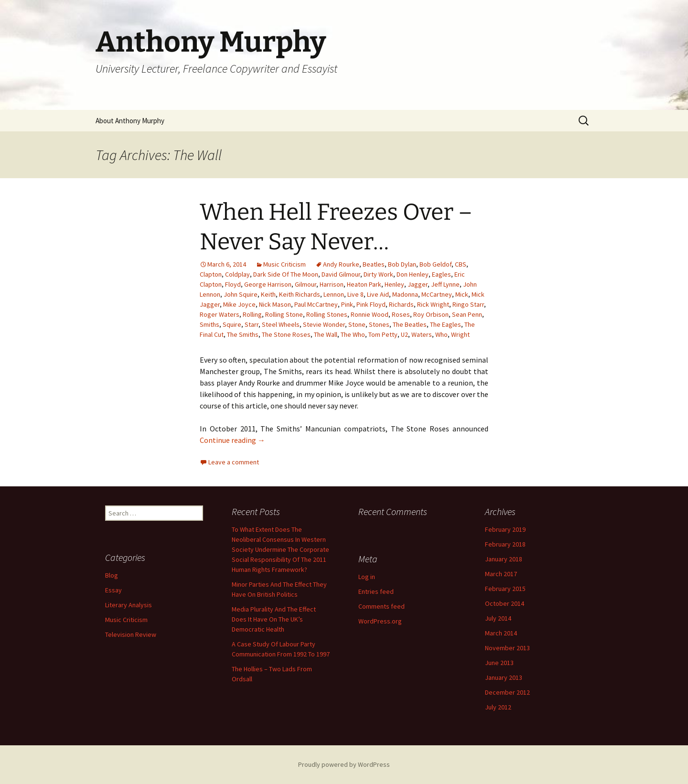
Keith (268, 294)
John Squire (241, 294)
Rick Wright (433, 304)
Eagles (441, 274)
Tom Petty (383, 334)
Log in (367, 577)
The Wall (326, 334)
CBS (461, 264)
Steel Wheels (281, 324)
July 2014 (498, 618)
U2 (404, 334)
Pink (347, 304)
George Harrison (268, 284)
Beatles (374, 264)
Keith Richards (300, 294)
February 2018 (505, 544)
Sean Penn (467, 314)
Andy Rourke (341, 264)
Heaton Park (364, 284)
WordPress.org (380, 621)
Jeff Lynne (445, 284)
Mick (462, 294)
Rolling (252, 314)
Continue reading (232, 440)
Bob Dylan (402, 264)
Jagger (418, 284)
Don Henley (413, 274)
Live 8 (355, 294)
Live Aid (378, 294)
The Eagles (446, 324)
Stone (357, 324)
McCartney (437, 294)
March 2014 (501, 633)
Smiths (210, 324)
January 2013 (504, 677)
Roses (401, 314)
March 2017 (501, 574)
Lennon (334, 294)
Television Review (131, 634)
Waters (422, 334)
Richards (401, 304)
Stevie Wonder (324, 324)
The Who (353, 334)
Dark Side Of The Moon (286, 274)
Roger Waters (220, 314)
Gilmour (306, 284)
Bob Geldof (435, 264)
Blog (112, 575)
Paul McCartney (316, 304)
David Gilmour (341, 274)
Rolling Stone (284, 314)
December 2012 (507, 692)
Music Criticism (285, 264)
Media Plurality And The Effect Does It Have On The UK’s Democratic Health (274, 619)
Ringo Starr (468, 304)
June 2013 (499, 663)
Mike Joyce (239, 304)
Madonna (405, 294)
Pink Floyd (371, 304)
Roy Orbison (431, 314)
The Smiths (243, 334)
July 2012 (498, 707)
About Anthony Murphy (130, 121)
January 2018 (504, 559)
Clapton (211, 274)
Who (441, 334)
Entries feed (376, 591)
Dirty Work (378, 274)
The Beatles (410, 324)
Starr (252, 324)
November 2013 (507, 648)
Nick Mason (275, 304)
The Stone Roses (286, 334)
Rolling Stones (327, 314)
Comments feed (382, 606)
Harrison (332, 284)
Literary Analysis (129, 605)
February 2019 (505, 529)
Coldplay (237, 274)
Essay (113, 590)
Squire (232, 324)
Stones (379, 324)
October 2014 (505, 603)
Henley (394, 284)
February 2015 (505, 589)
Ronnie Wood (370, 314)
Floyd (233, 284)
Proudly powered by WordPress (344, 764)
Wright (460, 334)
